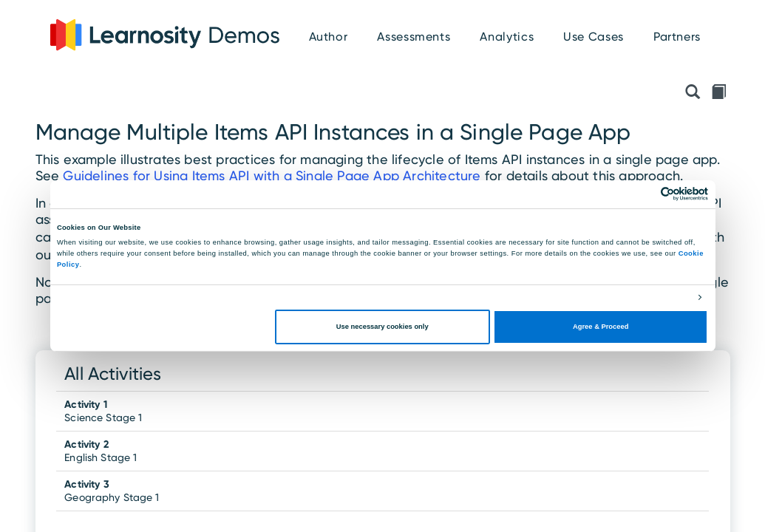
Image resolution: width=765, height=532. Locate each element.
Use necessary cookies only (382, 327)
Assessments (414, 37)
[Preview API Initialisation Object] (693, 93)
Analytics (507, 37)
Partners (677, 37)
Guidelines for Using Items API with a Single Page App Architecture (272, 175)
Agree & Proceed (601, 327)
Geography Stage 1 (112, 491)
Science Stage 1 (103, 411)
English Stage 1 (101, 451)
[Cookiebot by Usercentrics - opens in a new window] (643, 194)
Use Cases (594, 37)
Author (329, 37)
